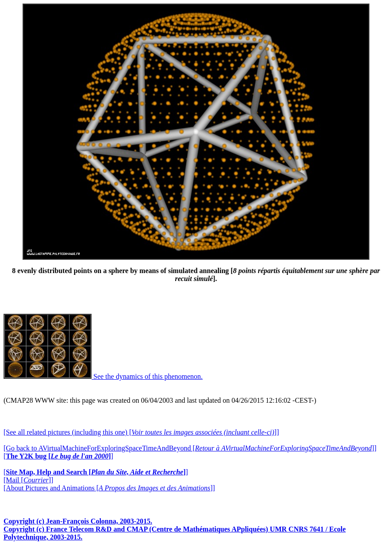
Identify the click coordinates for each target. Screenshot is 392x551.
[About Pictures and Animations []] (109, 488)
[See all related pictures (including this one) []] (141, 432)
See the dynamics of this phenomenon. (103, 376)
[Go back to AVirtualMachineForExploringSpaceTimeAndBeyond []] (190, 448)
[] (58, 456)
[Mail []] (28, 480)
